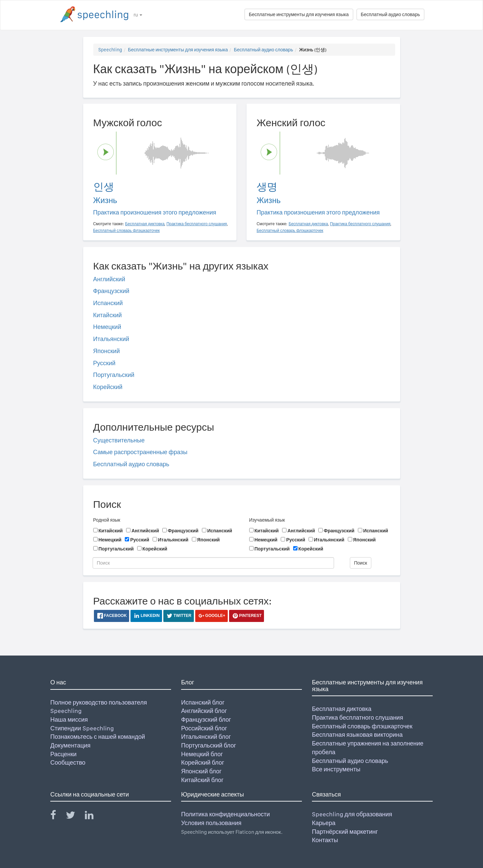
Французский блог (206, 719)
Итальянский (111, 339)
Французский (111, 291)
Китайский (108, 315)
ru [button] (138, 15)
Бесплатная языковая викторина (357, 735)
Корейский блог (203, 762)
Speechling (110, 50)
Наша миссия (69, 719)
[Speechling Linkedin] (93, 816)
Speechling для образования (352, 814)
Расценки (63, 754)
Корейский (108, 387)
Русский (104, 363)
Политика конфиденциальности (226, 814)
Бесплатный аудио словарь (390, 14)
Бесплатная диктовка (342, 709)
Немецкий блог (202, 754)
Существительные (119, 440)
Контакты (325, 840)
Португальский (114, 375)
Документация (70, 745)
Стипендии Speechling (82, 728)
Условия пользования (211, 823)
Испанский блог (203, 702)
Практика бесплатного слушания (358, 717)
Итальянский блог (206, 737)
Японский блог (201, 771)
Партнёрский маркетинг (345, 832)
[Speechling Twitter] (75, 816)
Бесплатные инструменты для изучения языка (299, 14)
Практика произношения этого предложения (155, 212)
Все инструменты (336, 769)
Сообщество (68, 762)
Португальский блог (209, 745)
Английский (109, 279)
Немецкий (107, 327)
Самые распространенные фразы (140, 452)
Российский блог (204, 728)
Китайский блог (202, 780)
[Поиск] (213, 563)
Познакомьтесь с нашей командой (98, 737)
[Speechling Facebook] (57, 816)
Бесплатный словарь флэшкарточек (362, 726)
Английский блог (204, 711)
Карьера (324, 823)
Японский (107, 351)
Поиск (361, 563)
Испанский (108, 303)
